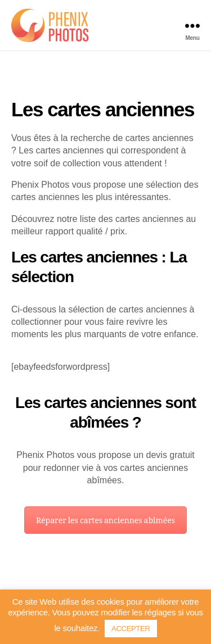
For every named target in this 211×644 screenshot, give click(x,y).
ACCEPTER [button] (141, 628)
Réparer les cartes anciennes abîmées (105, 543)
